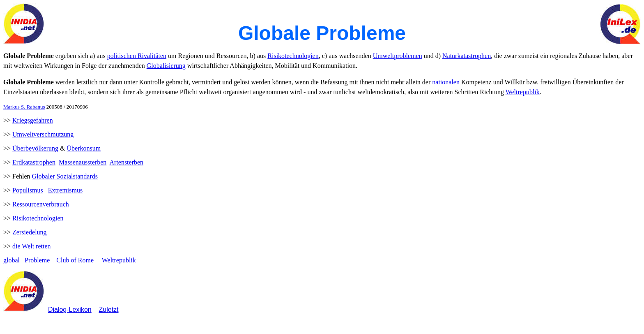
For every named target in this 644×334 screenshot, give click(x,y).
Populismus (28, 190)
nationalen (446, 82)
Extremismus (65, 190)
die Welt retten (32, 246)
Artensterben (126, 162)
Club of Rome (75, 260)
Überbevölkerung (35, 148)
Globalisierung (166, 66)
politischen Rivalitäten (137, 56)
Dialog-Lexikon (70, 310)
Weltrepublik (523, 92)
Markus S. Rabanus (24, 107)
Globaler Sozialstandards (65, 176)
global (11, 260)
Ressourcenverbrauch (41, 204)
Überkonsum (84, 148)
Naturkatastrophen (467, 56)
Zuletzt (109, 310)
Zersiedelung (30, 232)
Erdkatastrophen (34, 162)
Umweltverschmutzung (43, 134)
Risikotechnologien (293, 56)
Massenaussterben (83, 162)
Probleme (37, 260)
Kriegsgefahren (33, 120)
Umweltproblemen (398, 56)
